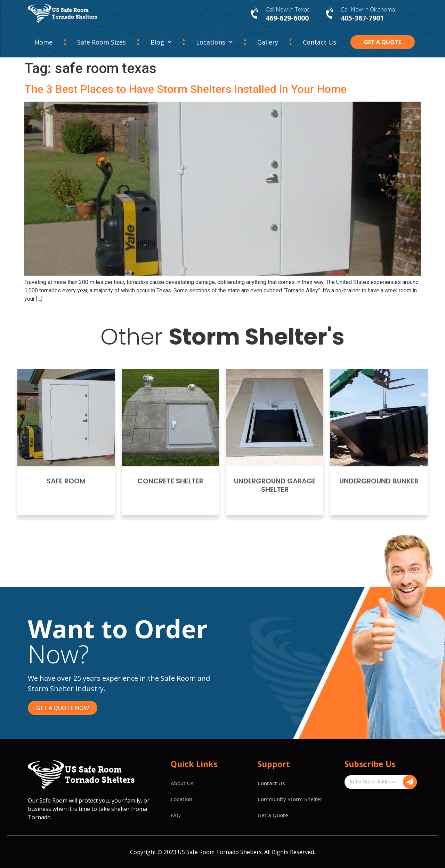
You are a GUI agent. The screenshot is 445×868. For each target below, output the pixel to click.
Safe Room (66, 481)
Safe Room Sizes (102, 42)
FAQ (176, 815)
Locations (214, 42)
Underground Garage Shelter (275, 485)
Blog (161, 42)
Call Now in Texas (288, 9)
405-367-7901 (362, 18)
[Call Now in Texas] (255, 14)
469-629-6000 (287, 18)
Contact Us (319, 42)
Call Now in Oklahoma (368, 9)
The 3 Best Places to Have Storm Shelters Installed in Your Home (185, 89)
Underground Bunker (379, 481)
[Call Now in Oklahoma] (330, 14)
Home (44, 42)
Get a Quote (273, 815)
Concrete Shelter (170, 481)
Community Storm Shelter (290, 799)
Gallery (268, 42)
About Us (182, 783)
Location (181, 799)
